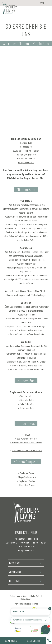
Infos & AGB (15, 563)
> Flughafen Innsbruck (26, 477)
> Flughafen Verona (26, 485)
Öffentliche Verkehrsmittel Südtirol (27, 450)
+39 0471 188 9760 (27, 546)
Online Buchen (11, 641)
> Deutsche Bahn (26, 400)
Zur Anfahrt (15, 572)
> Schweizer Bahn (26, 408)
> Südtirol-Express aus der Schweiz (26, 442)
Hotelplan (14, 581)
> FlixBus (26, 435)
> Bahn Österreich (26, 404)
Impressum (18, 604)
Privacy (27, 604)
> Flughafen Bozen (26, 473)
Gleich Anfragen (34, 641)
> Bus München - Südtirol (26, 439)
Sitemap (35, 604)
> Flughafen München (26, 481)
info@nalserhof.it (26, 162)
